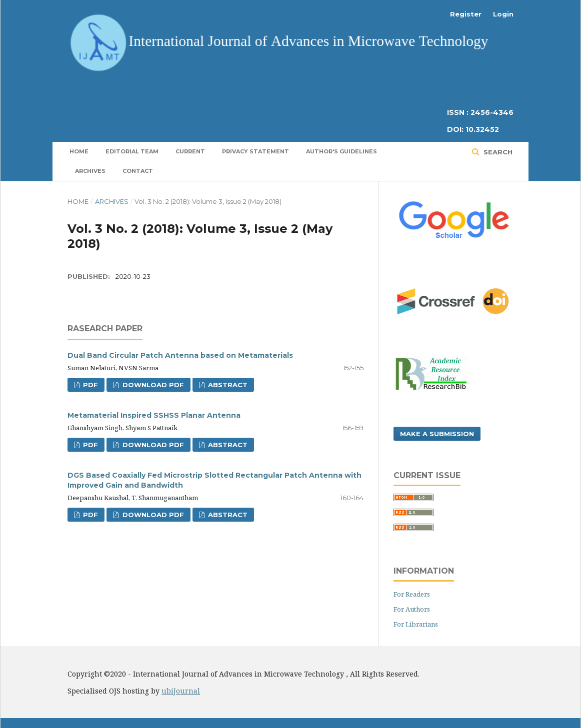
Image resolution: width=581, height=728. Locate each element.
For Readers (412, 594)
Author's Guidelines (341, 151)
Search (497, 152)
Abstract (227, 385)
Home (79, 151)
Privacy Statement (255, 151)
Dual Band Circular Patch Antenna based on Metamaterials (180, 355)
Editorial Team (132, 151)
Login (503, 14)
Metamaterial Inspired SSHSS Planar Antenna (154, 415)
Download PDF (152, 385)
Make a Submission (437, 434)
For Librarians (416, 624)
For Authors (412, 609)
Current (190, 151)
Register (466, 14)
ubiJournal (181, 691)
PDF (89, 385)
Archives (90, 171)
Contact (138, 171)
